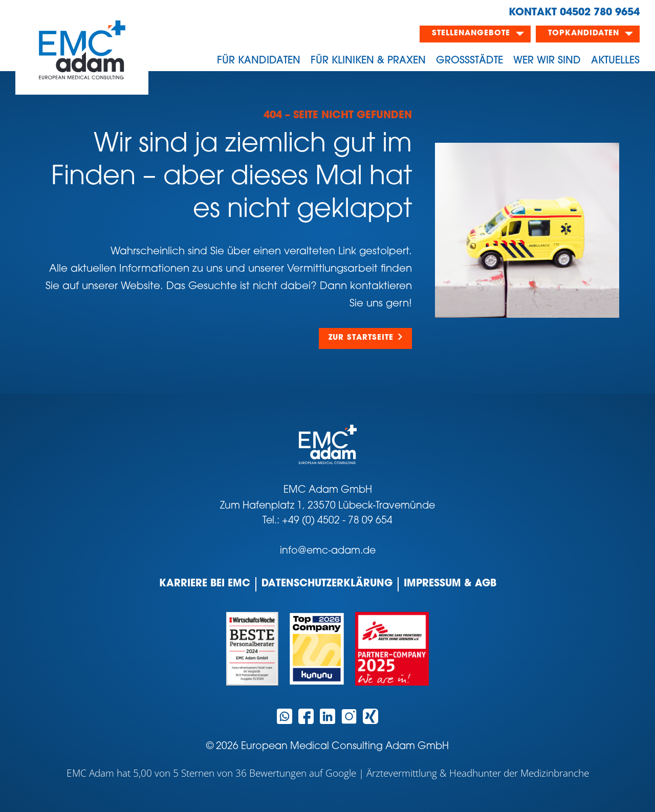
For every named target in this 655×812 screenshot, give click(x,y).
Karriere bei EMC (205, 584)
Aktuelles (615, 61)
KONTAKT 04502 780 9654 (574, 13)
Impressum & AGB (450, 584)
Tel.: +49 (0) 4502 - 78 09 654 (327, 521)
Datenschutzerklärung (327, 584)
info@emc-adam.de (328, 551)
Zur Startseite (361, 338)
